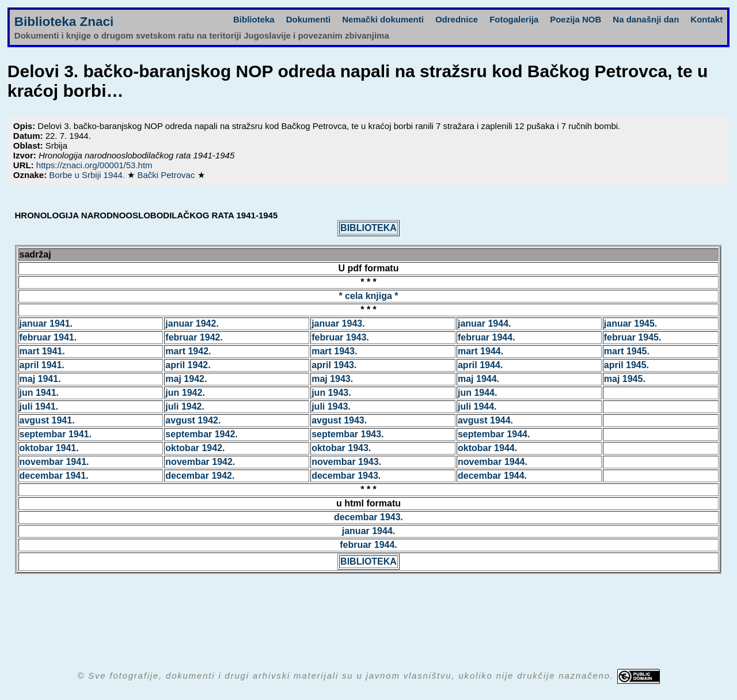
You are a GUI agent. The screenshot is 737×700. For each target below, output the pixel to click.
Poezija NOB (575, 19)
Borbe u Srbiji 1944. (88, 175)
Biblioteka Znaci (64, 22)
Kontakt (706, 19)
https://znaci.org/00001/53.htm (94, 165)
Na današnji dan (646, 19)
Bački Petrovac (167, 175)
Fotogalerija (514, 19)
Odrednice (457, 19)
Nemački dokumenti (383, 19)
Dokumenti (309, 19)
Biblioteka (254, 19)
